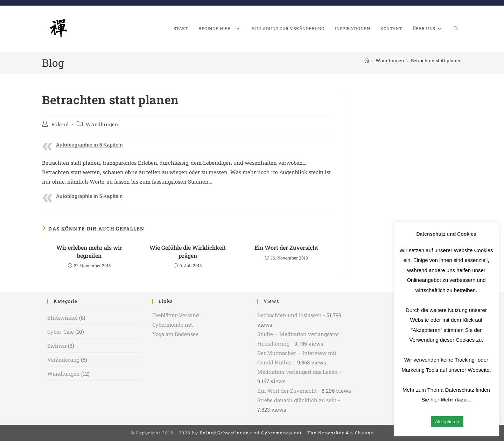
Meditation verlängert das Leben (297, 372)
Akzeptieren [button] (447, 422)
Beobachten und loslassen (289, 315)
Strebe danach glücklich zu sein (297, 400)
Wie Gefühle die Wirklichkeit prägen (188, 251)
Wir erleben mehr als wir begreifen (89, 251)
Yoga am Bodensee (175, 334)
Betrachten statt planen (436, 61)
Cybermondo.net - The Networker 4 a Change (317, 433)
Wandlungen (102, 124)
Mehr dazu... (456, 400)
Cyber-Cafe (61, 332)
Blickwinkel (62, 318)
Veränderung (63, 360)
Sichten (57, 346)
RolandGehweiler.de (224, 433)
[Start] (367, 61)
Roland (60, 124)
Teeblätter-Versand (176, 315)
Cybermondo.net (173, 325)
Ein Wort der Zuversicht (286, 247)
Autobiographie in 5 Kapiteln (89, 145)
